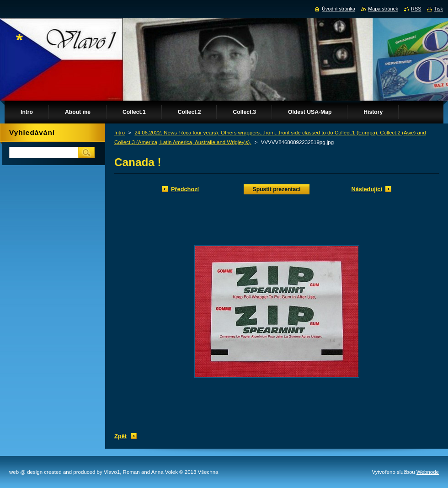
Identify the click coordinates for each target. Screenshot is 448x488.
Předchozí (185, 189)
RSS (416, 9)
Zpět (120, 436)
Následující (367, 189)
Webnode (428, 472)
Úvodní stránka (339, 9)
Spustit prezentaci (277, 189)
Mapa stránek (383, 9)
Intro (120, 133)
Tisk (438, 9)
